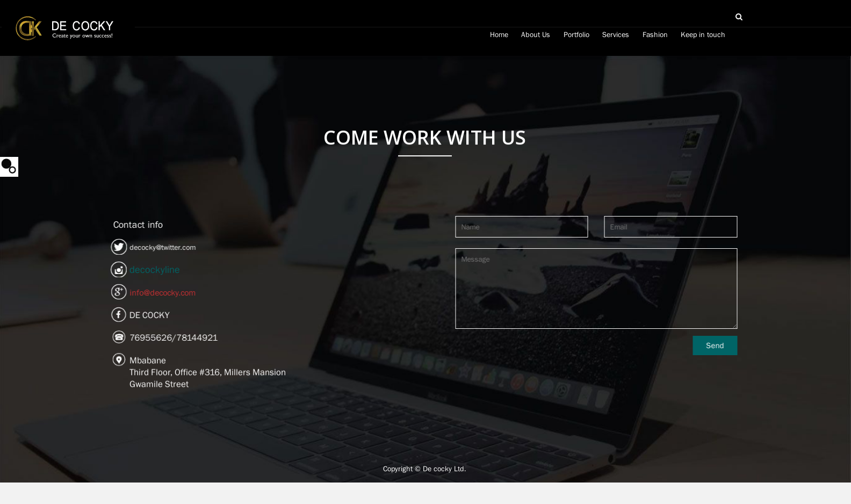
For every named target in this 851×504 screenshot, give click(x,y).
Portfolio (576, 34)
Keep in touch (703, 34)
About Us (536, 34)
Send (737, 345)
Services (616, 34)
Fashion (655, 34)
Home (499, 34)
